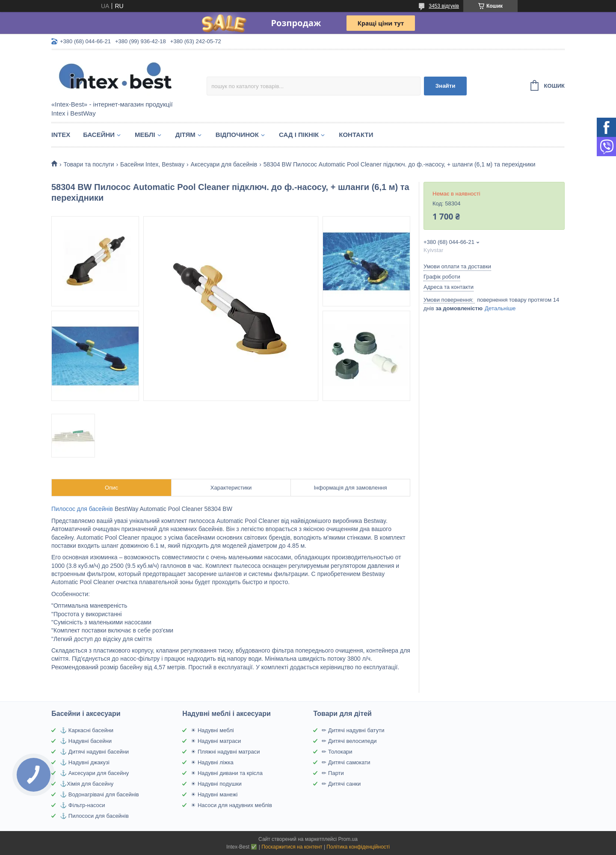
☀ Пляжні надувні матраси (225, 752)
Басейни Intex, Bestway (152, 164)
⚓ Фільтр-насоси (82, 805)
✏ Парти (333, 773)
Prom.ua (348, 839)
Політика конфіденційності (358, 847)
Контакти (356, 135)
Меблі (145, 135)
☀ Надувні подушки (216, 784)
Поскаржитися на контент (292, 847)
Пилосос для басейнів (82, 509)
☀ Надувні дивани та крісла (227, 773)
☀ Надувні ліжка (212, 762)
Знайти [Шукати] (446, 86)
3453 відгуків (444, 6)
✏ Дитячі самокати (346, 762)
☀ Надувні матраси (216, 741)
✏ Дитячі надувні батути (353, 730)
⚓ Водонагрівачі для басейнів (99, 794)
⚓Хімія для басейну (87, 784)
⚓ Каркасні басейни (87, 730)
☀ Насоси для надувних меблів (231, 805)
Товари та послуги (89, 164)
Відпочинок (237, 135)
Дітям (185, 135)
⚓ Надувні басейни (86, 741)
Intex (61, 135)
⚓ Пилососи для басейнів (94, 816)
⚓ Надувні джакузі (85, 762)
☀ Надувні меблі (212, 730)
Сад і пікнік (299, 135)
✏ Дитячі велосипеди (349, 741)
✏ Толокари (337, 752)
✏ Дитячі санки (341, 784)
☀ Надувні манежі (214, 794)
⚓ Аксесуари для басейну (94, 773)
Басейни (99, 135)
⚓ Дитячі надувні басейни (94, 752)
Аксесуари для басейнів (224, 164)
